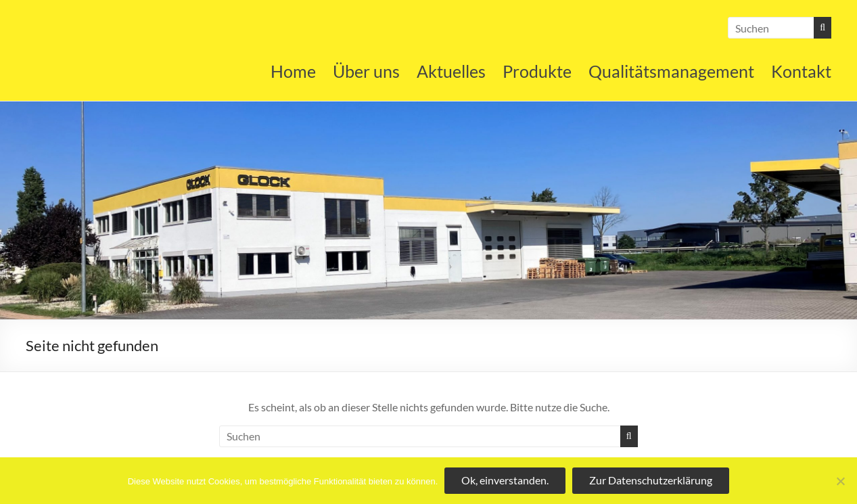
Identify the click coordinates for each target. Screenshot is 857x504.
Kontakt (801, 71)
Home (293, 71)
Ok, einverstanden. (505, 480)
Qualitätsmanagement (671, 71)
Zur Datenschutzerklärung (651, 480)
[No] (840, 481)
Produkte (537, 71)
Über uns (366, 71)
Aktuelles (451, 71)
